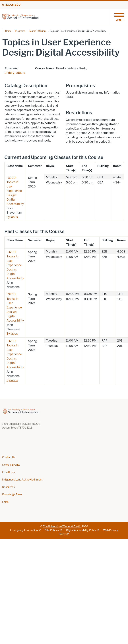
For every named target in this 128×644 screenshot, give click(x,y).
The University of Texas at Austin (62, 527)
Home (8, 31)
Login (5, 502)
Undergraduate (15, 73)
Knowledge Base (12, 495)
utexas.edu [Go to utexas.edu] (11, 5)
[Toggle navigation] (119, 17)
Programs (20, 31)
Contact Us (9, 457)
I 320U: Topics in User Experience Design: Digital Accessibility (15, 191)
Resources (8, 487)
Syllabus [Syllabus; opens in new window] (12, 217)
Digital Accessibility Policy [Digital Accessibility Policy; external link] (81, 530)
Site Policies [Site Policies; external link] (52, 530)
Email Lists (8, 472)
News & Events (11, 465)
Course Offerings (38, 31)
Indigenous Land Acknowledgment (22, 480)
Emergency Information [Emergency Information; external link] (24, 530)
